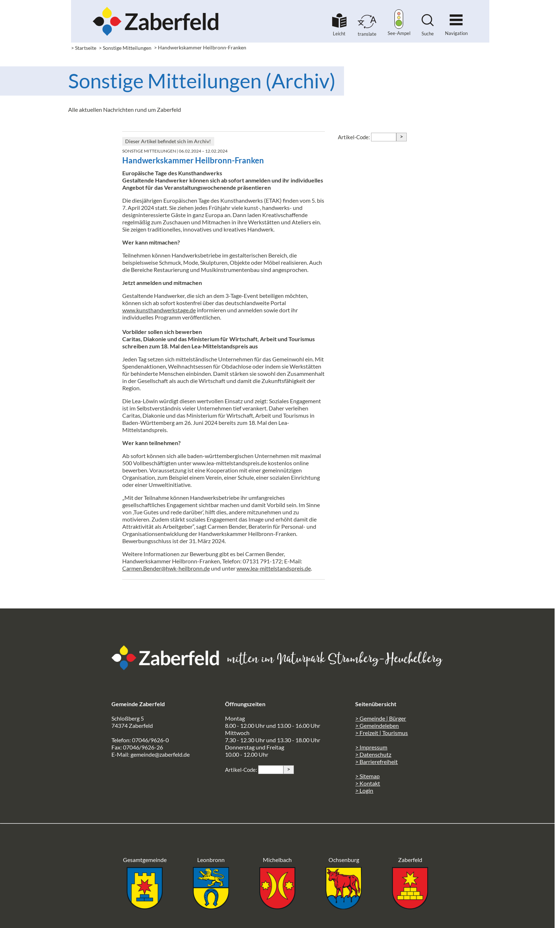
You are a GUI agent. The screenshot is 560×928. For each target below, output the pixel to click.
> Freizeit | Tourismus (382, 733)
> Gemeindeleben (377, 725)
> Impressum (371, 747)
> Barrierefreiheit (376, 762)
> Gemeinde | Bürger (381, 718)
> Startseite (84, 48)
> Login (364, 790)
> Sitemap (367, 776)
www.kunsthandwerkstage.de (159, 310)
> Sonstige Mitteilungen (125, 48)
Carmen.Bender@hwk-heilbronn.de (166, 568)
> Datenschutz (373, 754)
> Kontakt (368, 783)
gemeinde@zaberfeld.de (160, 754)
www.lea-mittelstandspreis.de (274, 568)
